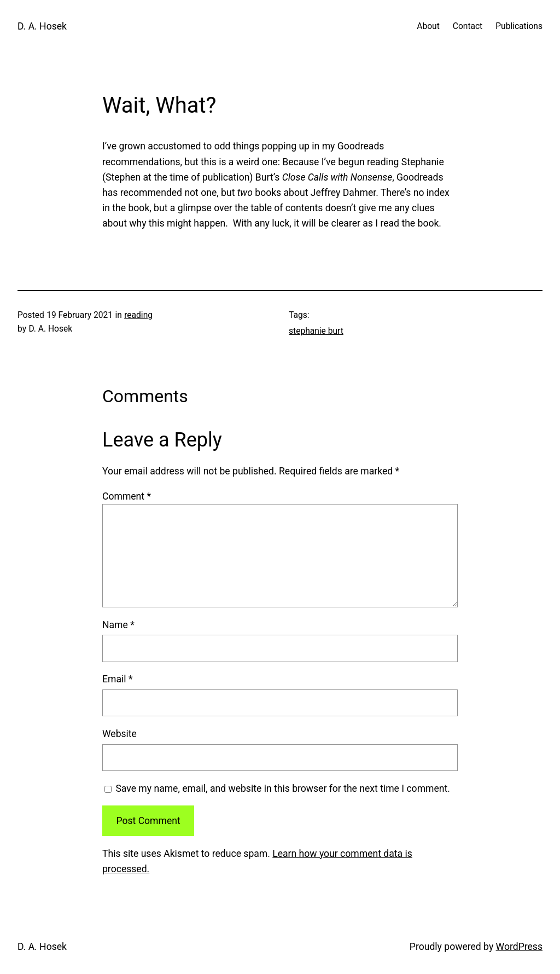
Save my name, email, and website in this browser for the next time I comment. (283, 789)
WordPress (519, 947)
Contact (468, 26)
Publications (519, 26)
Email (117, 679)
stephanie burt (316, 331)
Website (119, 734)
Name (118, 625)
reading (138, 315)
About (428, 26)
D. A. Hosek (42, 26)
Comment (127, 496)
